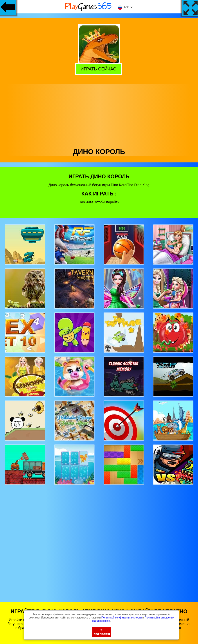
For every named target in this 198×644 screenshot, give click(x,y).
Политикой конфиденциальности (122, 618)
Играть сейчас (99, 69)
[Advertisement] (99, 115)
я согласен (102, 632)
